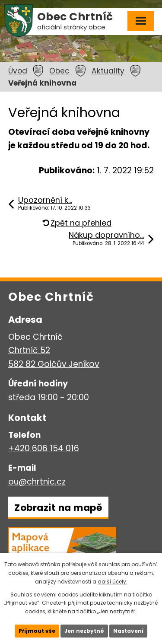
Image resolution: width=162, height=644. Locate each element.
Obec (59, 71)
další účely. (113, 582)
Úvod (18, 71)
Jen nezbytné (84, 631)
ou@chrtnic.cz (37, 482)
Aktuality (108, 71)
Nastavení (128, 631)
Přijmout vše (37, 631)
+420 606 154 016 (44, 448)
